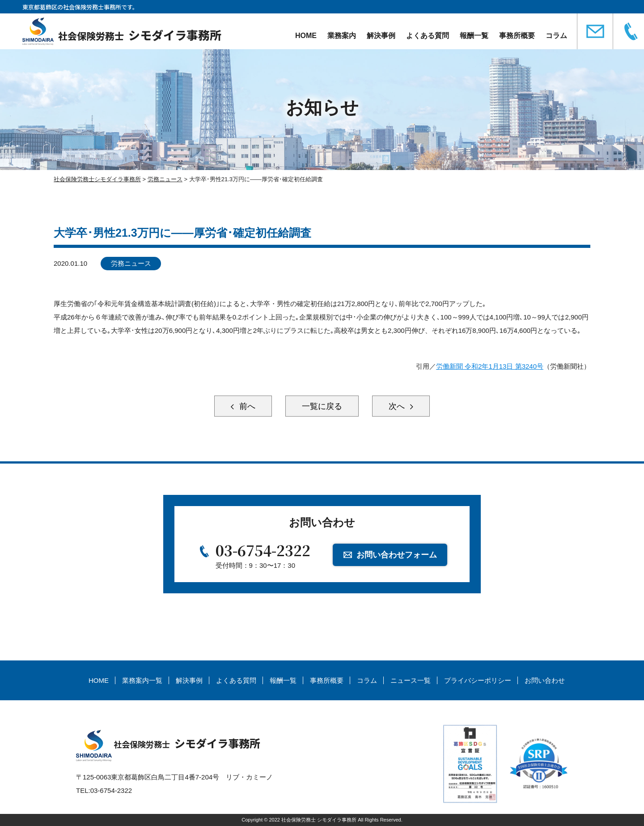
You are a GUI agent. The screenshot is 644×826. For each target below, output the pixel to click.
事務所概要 (517, 36)
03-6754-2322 (263, 550)
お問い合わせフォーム (397, 555)
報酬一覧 (474, 36)
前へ (246, 406)
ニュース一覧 (411, 680)
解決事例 (381, 36)
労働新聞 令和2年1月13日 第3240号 (490, 366)
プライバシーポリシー (478, 680)
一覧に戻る (322, 406)
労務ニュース (131, 263)
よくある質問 (428, 36)
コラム (556, 36)
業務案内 (342, 36)
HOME (306, 36)
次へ (398, 406)
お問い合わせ (545, 680)
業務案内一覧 (142, 680)
